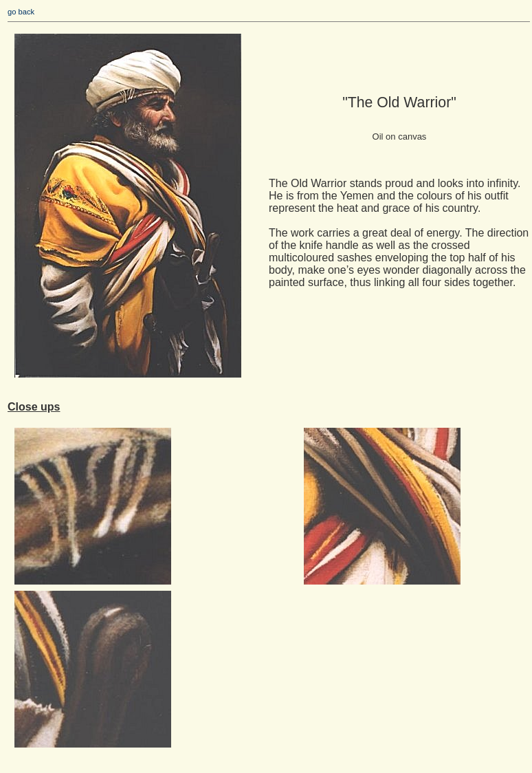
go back (21, 12)
